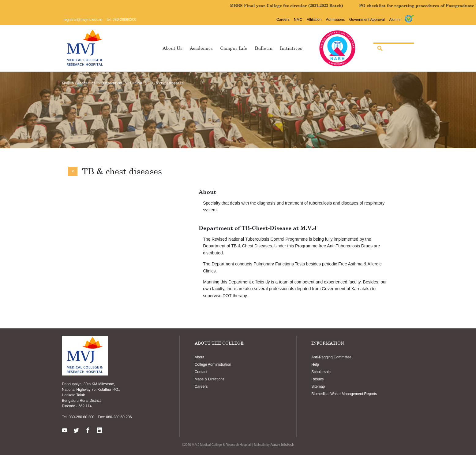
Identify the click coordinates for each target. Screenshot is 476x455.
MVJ (66, 83)
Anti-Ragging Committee (331, 357)
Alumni (395, 20)
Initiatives (291, 48)
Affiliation (314, 20)
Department (113, 83)
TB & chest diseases (167, 83)
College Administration (213, 364)
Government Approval (367, 20)
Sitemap (318, 387)
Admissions (335, 20)
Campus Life (234, 48)
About (199, 357)
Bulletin (264, 48)
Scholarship (321, 372)
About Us (172, 48)
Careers (283, 20)
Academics (201, 48)
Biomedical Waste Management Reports (344, 394)
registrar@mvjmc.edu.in (83, 20)
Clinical (136, 83)
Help (315, 364)
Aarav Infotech (282, 445)
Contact (201, 372)
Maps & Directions (210, 379)
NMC (298, 20)
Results (317, 379)
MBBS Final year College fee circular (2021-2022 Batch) (313, 6)
